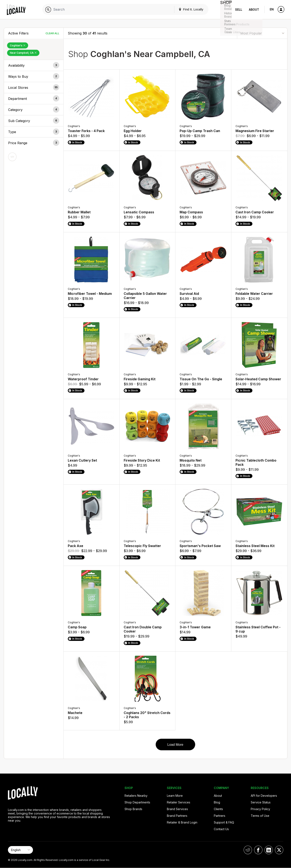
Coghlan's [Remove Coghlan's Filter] (18, 45)
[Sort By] (262, 33)
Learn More (175, 796)
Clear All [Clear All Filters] (52, 33)
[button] (34, 65)
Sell (239, 10)
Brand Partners (177, 816)
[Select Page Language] (20, 850)
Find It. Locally (188, 9)
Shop (224, 10)
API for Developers (264, 796)
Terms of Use (260, 816)
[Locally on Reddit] (248, 850)
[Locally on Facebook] (258, 850)
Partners (220, 816)
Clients (218, 809)
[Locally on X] (279, 850)
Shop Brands (133, 809)
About (254, 10)
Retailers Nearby (136, 796)
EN (272, 9)
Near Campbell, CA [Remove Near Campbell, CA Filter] (23, 53)
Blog (217, 802)
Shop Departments (137, 802)
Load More (175, 745)
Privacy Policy (260, 809)
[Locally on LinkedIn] (269, 850)
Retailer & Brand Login (182, 822)
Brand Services (177, 809)
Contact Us (221, 829)
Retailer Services (179, 802)
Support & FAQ (224, 822)
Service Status (261, 802)
